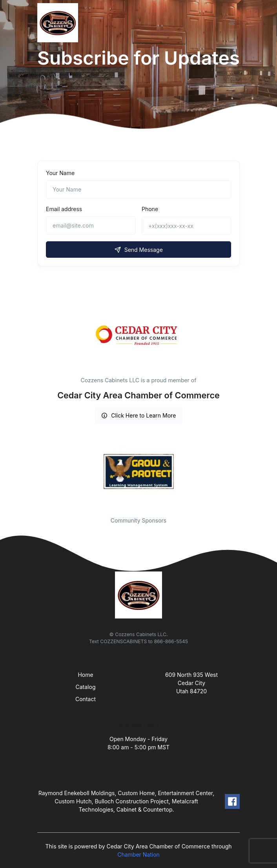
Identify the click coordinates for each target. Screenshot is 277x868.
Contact (86, 699)
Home (85, 675)
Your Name (60, 173)
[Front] (59, 23)
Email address (64, 209)
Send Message (138, 250)
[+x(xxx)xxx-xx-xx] (186, 226)
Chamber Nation (138, 854)
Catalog (86, 687)
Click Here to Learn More (139, 415)
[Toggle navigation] (232, 23)
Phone (150, 209)
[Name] (138, 189)
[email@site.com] (91, 225)
